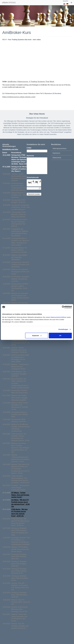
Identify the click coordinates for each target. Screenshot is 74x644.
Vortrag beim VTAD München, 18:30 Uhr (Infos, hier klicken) (19, 214)
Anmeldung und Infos (10, 149)
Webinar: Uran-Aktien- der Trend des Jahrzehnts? (20, 257)
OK (60, 335)
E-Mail (29, 148)
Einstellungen (63, 329)
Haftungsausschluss (59, 148)
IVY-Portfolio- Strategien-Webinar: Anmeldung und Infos (20, 279)
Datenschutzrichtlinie (58, 317)
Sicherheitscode (33, 177)
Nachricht (31, 156)
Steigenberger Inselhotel (20, 544)
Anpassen (37, 335)
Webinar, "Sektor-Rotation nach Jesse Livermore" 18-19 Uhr (19, 350)
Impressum (56, 153)
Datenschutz (57, 158)
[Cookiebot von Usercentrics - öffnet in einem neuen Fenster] (63, 307)
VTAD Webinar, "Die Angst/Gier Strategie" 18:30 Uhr (19, 374)
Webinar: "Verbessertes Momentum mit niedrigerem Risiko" (20, 367)
